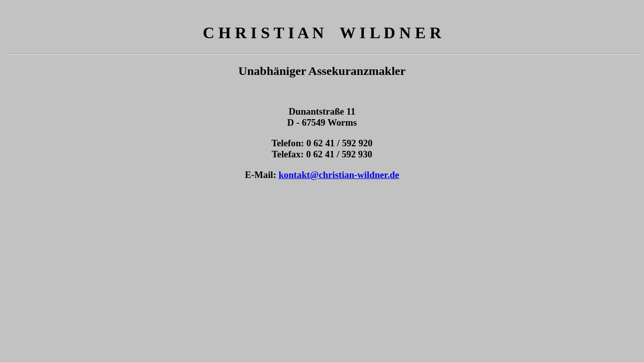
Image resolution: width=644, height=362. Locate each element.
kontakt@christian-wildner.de (339, 175)
